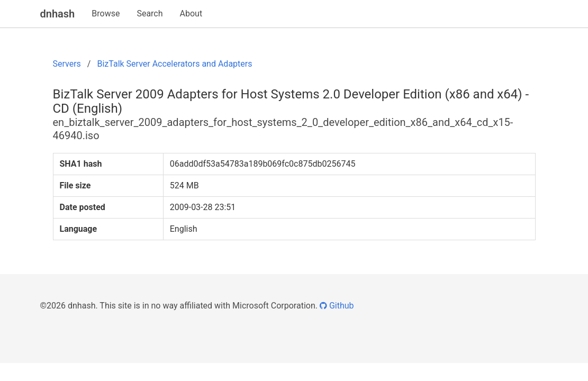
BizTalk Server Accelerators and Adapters (174, 64)
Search (150, 13)
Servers (67, 64)
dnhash (58, 14)
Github (337, 306)
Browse (106, 13)
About (191, 13)
